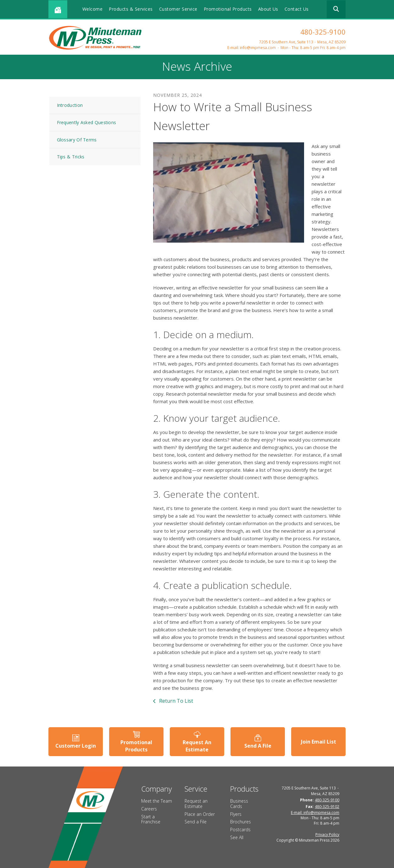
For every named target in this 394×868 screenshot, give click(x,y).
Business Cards (239, 804)
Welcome (93, 9)
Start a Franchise (151, 819)
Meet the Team (157, 801)
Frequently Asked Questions (87, 122)
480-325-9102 (327, 807)
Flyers (236, 814)
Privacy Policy (327, 835)
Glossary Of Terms (77, 140)
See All (237, 837)
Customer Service (178, 9)
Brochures (241, 822)
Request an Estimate (196, 804)
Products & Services (131, 9)
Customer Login (76, 746)
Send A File (258, 746)
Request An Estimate (197, 746)
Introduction (70, 105)
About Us (268, 9)
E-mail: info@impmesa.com (252, 48)
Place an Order (200, 814)
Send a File (196, 822)
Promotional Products (228, 9)
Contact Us (297, 9)
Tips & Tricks (71, 157)
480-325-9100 (323, 32)
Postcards (240, 830)
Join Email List (319, 742)
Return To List (175, 701)
